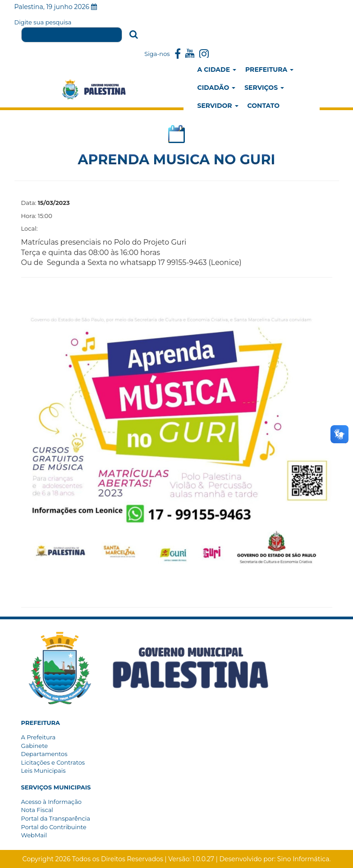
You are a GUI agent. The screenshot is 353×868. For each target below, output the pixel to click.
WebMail (34, 835)
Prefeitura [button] (269, 70)
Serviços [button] (264, 88)
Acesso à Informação (52, 802)
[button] (41, 723)
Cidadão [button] (217, 88)
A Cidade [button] (217, 70)
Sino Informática (303, 859)
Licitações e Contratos (53, 762)
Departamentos (44, 754)
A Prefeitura (39, 737)
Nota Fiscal (37, 810)
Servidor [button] (218, 106)
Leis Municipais (44, 771)
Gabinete (35, 746)
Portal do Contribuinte (54, 827)
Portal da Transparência (56, 818)
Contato (264, 106)
